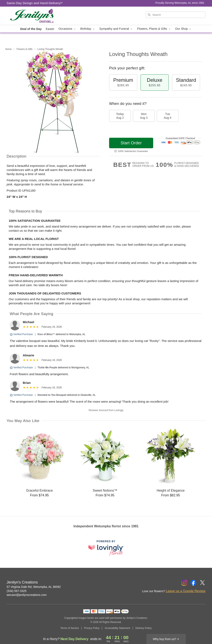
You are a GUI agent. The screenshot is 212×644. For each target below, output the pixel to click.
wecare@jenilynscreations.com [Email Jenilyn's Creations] (27, 595)
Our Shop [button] (183, 29)
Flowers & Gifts (25, 49)
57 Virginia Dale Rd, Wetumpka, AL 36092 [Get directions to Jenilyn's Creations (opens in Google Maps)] (34, 587)
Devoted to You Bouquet (52, 395)
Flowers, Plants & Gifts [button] (154, 29)
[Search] (176, 15)
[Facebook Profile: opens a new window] (193, 583)
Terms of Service (69, 628)
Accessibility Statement (117, 628)
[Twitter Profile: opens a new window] (202, 583)
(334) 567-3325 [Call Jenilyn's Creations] (17, 591)
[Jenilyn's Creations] (36, 16)
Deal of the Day (31, 29)
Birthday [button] (88, 29)
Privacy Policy (92, 628)
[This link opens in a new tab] (106, 548)
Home (8, 49)
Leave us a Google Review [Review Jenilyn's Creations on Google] (186, 591)
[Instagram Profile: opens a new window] (184, 583)
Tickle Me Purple (47, 368)
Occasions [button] (67, 29)
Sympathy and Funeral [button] (116, 29)
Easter (50, 29)
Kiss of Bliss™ (46, 334)
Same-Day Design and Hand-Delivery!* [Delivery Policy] (35, 3)
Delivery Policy (144, 628)
